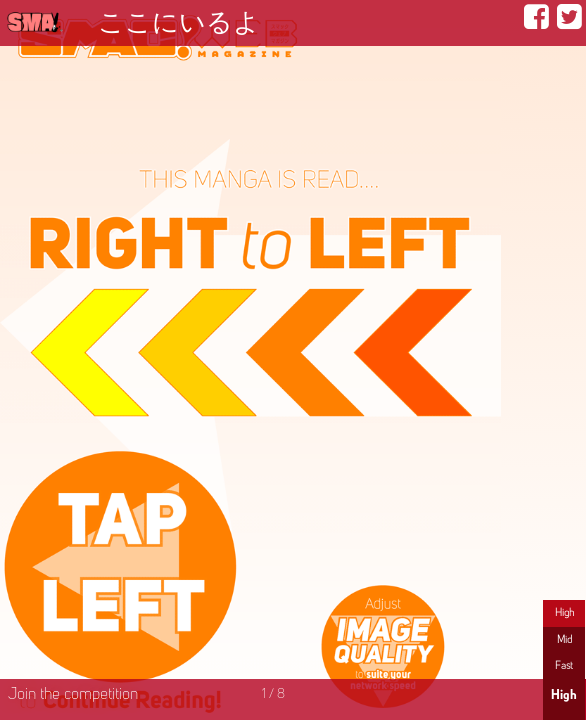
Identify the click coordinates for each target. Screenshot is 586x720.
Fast (564, 666)
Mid (564, 640)
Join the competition (73, 695)
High (564, 613)
